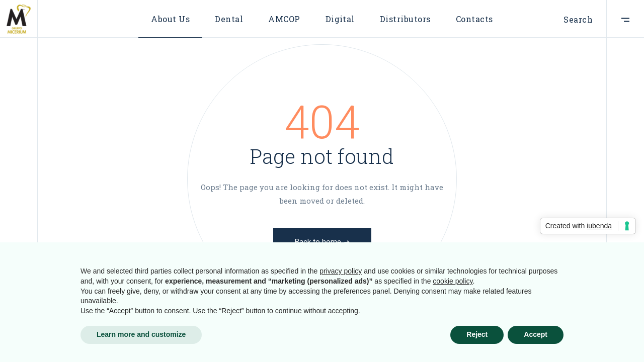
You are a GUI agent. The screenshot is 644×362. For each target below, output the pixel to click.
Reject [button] (477, 334)
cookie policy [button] (453, 281)
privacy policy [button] (341, 271)
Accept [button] (536, 334)
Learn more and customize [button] (141, 334)
